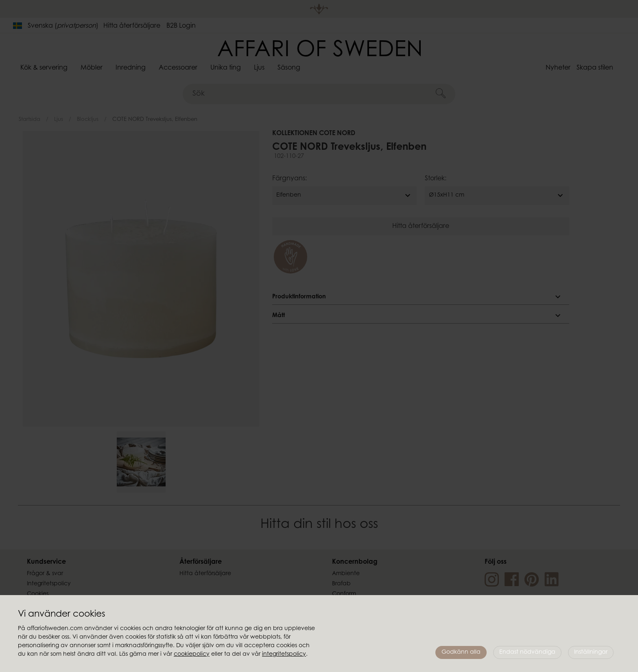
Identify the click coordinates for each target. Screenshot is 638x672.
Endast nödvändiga (527, 652)
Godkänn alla (461, 652)
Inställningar (591, 652)
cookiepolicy (192, 654)
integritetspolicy (284, 654)
